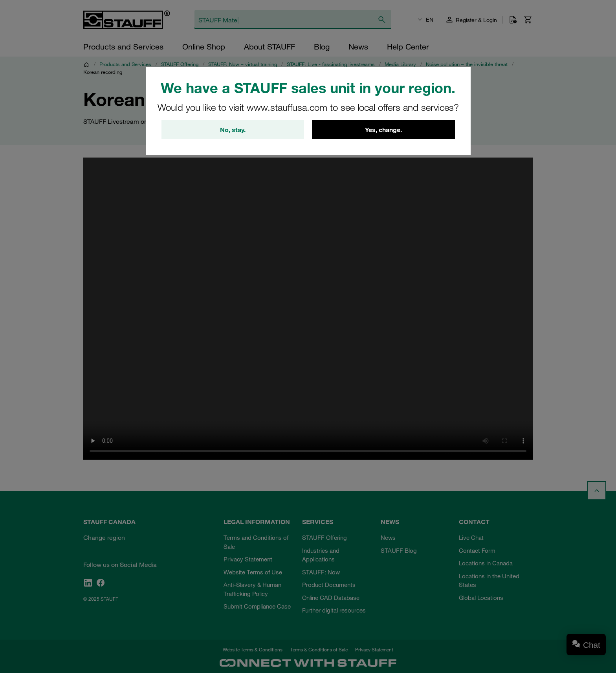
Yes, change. (383, 130)
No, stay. (233, 130)
